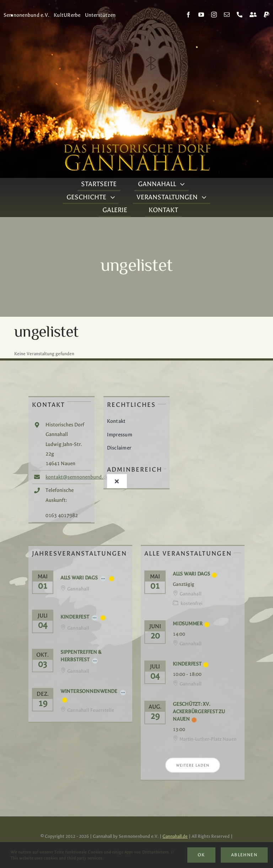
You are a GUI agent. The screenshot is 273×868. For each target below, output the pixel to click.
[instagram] (214, 15)
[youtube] (201, 15)
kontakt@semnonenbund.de (77, 477)
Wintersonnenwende (89, 691)
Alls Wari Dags (79, 578)
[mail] (227, 15)
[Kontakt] (253, 15)
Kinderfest (75, 617)
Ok (201, 855)
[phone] (240, 15)
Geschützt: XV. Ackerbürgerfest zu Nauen (199, 712)
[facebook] (188, 15)
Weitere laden (193, 765)
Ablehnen (244, 855)
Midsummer (188, 624)
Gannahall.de (175, 836)
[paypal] (267, 15)
